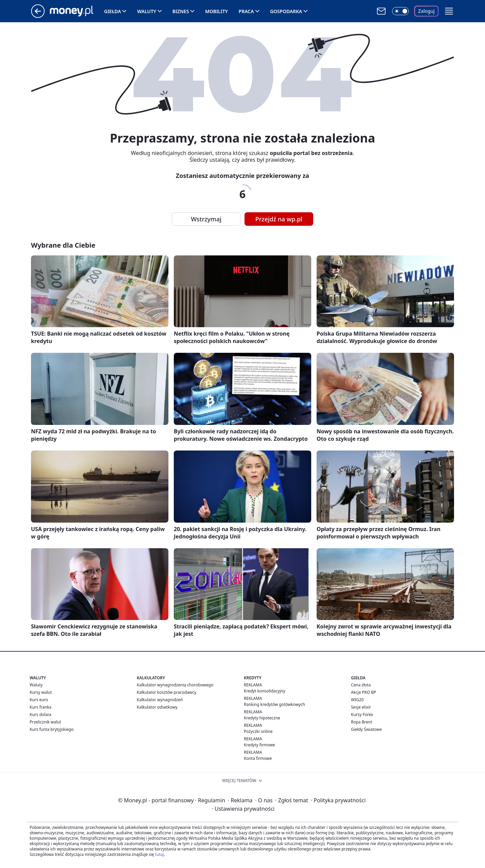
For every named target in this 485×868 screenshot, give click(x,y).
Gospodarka (286, 11)
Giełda (112, 11)
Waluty (147, 11)
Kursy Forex (362, 715)
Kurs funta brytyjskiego (52, 729)
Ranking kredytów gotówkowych (274, 704)
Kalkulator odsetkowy (157, 707)
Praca (246, 11)
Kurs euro (39, 700)
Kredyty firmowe (260, 745)
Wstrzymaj (206, 219)
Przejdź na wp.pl (279, 219)
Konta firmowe (258, 758)
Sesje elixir (361, 707)
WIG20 (357, 700)
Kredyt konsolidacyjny (265, 691)
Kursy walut (41, 692)
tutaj (159, 854)
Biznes (181, 11)
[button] (449, 11)
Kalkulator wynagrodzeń (160, 700)
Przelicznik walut (45, 722)
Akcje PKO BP (364, 692)
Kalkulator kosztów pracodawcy (167, 692)
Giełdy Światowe (366, 729)
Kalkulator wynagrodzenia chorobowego (175, 685)
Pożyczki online (258, 731)
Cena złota (361, 685)
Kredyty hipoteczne (262, 718)
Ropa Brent (362, 722)
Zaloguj (427, 11)
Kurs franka (41, 707)
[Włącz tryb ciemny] (400, 11)
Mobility (217, 11)
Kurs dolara (41, 715)
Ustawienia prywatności (243, 809)
